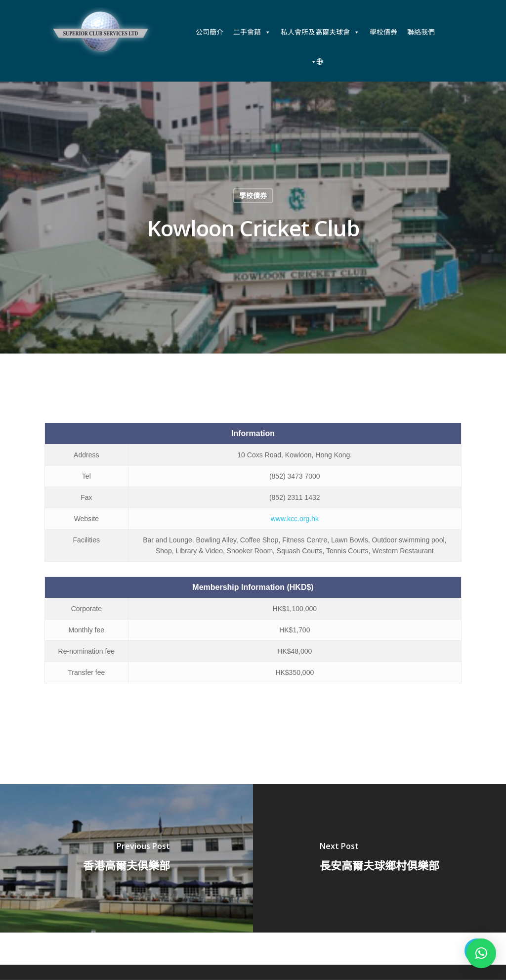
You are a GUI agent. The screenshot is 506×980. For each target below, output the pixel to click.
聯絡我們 (421, 32)
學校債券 (383, 32)
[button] (481, 953)
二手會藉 (252, 32)
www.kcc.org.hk (295, 519)
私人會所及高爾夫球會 (320, 32)
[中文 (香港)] (315, 62)
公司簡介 (210, 32)
